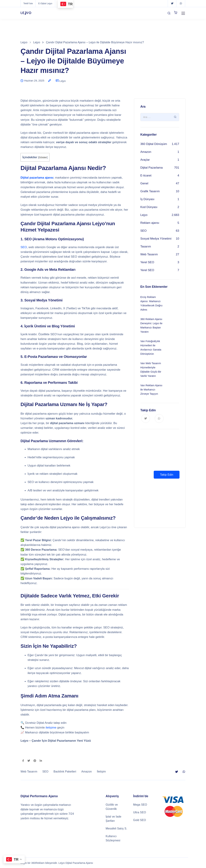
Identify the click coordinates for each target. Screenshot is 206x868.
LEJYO (26, 13)
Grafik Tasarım (150, 191)
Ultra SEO (140, 812)
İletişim (101, 772)
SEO (24, 247)
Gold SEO (140, 820)
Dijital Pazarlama (152, 168)
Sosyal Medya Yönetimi (156, 239)
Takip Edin (167, 475)
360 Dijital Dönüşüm (154, 144)
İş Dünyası (147, 199)
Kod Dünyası (149, 207)
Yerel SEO (147, 262)
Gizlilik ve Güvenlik (112, 807)
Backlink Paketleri (65, 772)
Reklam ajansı (150, 223)
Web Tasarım (149, 254)
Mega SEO (140, 805)
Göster (43, 157)
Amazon (146, 152)
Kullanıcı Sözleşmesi (113, 838)
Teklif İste (28, 3)
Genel (144, 183)
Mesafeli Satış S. (116, 828)
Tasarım (146, 246)
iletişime (51, 728)
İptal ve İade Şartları (113, 819)
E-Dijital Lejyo (45, 3)
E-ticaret (146, 176)
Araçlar (145, 160)
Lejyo (63, 81)
